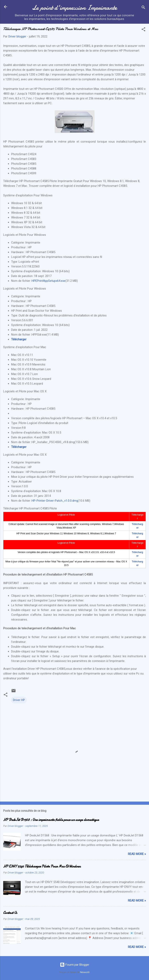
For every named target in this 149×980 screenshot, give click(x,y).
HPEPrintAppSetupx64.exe (49, 281)
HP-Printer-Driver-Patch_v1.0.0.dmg (55, 501)
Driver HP (19, 700)
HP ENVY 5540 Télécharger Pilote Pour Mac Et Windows (42, 866)
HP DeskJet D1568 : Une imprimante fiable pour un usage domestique (51, 820)
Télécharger (19, 339)
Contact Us (10, 913)
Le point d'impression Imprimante (74, 8)
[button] (143, 30)
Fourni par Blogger (75, 965)
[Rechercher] (143, 8)
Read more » (137, 854)
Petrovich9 (85, 972)
